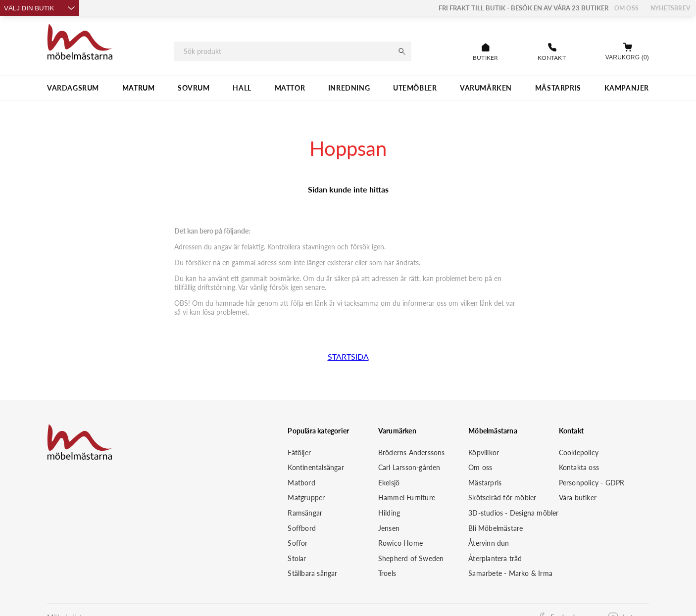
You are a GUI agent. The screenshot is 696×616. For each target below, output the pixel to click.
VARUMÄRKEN (486, 88)
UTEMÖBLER (415, 88)
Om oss (626, 8)
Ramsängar (305, 513)
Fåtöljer (299, 452)
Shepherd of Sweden (411, 558)
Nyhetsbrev (670, 8)
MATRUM (139, 88)
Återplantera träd (495, 558)
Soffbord (302, 528)
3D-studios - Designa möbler (513, 513)
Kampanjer (627, 88)
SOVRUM (194, 88)
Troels (387, 573)
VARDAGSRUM (73, 88)
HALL (242, 88)
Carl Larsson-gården (409, 467)
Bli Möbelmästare (496, 528)
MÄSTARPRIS (558, 88)
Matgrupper (306, 498)
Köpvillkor (484, 452)
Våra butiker (578, 498)
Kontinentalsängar (316, 467)
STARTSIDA (348, 356)
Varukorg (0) (627, 57)
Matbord (301, 483)
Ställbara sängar (312, 573)
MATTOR (290, 88)
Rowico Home (400, 543)
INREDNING (349, 88)
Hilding (389, 513)
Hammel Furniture (407, 498)
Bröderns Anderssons (412, 452)
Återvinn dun (489, 543)
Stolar (297, 558)
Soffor (298, 543)
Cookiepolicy (579, 452)
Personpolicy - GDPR (592, 483)
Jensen (389, 528)
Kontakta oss (579, 467)
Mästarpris (485, 483)
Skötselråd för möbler (502, 498)
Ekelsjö (389, 483)
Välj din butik (40, 8)
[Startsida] (80, 44)
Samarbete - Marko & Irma (510, 573)
